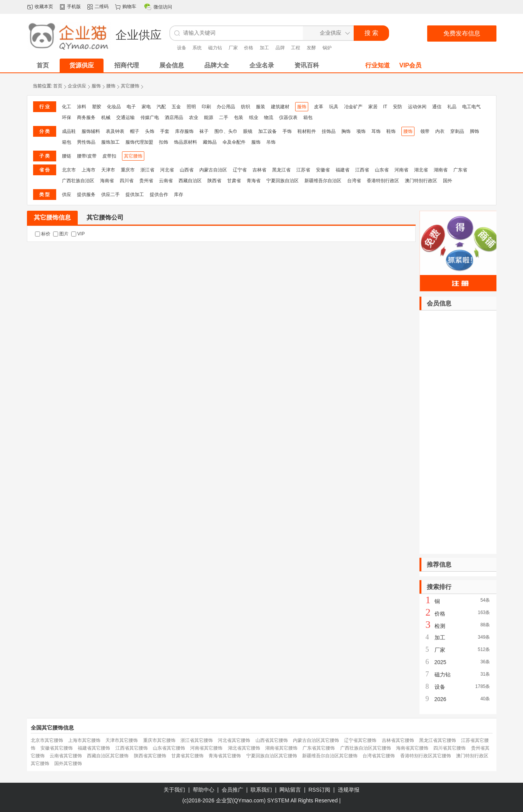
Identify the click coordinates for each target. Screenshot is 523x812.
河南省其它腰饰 (206, 748)
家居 (373, 107)
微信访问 (163, 7)
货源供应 (82, 65)
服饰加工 (110, 142)
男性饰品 (86, 142)
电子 (131, 107)
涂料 (82, 107)
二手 (224, 117)
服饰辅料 (91, 131)
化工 (67, 107)
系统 (197, 48)
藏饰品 (210, 142)
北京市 (69, 170)
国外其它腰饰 (68, 763)
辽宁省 (240, 170)
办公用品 (226, 107)
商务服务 (86, 117)
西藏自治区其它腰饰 (108, 756)
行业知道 (378, 65)
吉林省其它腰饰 (398, 740)
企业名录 (262, 65)
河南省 (401, 170)
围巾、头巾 (226, 131)
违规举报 (349, 790)
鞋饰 (391, 131)
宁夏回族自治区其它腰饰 (272, 756)
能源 (209, 117)
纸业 (254, 117)
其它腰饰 (130, 86)
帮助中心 (204, 790)
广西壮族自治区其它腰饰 (366, 748)
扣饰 (164, 142)
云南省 (166, 181)
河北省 (167, 170)
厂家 (233, 48)
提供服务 (86, 195)
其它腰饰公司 (105, 217)
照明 (191, 107)
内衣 (440, 131)
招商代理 (127, 65)
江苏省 (303, 170)
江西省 (362, 170)
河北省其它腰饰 (234, 740)
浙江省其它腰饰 (197, 740)
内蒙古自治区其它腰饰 (316, 740)
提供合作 (159, 195)
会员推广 (232, 790)
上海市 (89, 170)
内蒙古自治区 (213, 170)
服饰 (96, 86)
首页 (58, 86)
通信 (437, 107)
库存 (179, 195)
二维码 (102, 7)
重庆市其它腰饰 (159, 740)
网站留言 (290, 790)
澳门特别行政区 (421, 181)
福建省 (343, 170)
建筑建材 (280, 107)
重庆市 (128, 170)
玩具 (334, 107)
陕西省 (214, 181)
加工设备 (267, 131)
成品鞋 (69, 131)
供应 (67, 195)
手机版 (74, 7)
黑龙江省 (281, 170)
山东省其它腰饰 (169, 748)
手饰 (287, 131)
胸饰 (346, 131)
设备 (182, 48)
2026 (440, 699)
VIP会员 (411, 65)
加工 (264, 48)
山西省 (187, 170)
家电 (146, 107)
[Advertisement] (458, 432)
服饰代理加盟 (139, 142)
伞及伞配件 (234, 142)
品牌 (280, 48)
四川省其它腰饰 (449, 748)
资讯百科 (307, 65)
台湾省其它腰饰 (379, 756)
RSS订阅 (320, 790)
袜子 (204, 131)
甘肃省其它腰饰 (187, 756)
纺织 (246, 107)
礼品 (452, 107)
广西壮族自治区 (78, 181)
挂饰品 (329, 131)
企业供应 (77, 86)
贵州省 (146, 181)
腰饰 (111, 86)
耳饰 (376, 131)
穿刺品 (457, 131)
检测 (440, 626)
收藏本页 (44, 7)
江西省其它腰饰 (132, 748)
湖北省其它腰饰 (244, 748)
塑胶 (97, 107)
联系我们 (261, 790)
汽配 (161, 107)
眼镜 (248, 131)
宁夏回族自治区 (282, 181)
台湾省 (354, 181)
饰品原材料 (185, 142)
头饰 (150, 131)
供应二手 (110, 195)
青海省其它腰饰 (225, 756)
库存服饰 (184, 131)
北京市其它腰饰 (47, 740)
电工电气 (471, 107)
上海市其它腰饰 (84, 740)
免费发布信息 (462, 33)
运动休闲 (417, 107)
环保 (67, 117)
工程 (296, 48)
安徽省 (323, 170)
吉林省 (259, 170)
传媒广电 (150, 117)
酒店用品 (174, 117)
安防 (398, 107)
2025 (440, 662)
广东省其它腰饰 (319, 748)
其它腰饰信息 (52, 217)
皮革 (319, 107)
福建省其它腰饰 (94, 748)
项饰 (361, 131)
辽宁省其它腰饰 (360, 740)
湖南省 (441, 170)
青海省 (254, 181)
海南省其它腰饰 (412, 748)
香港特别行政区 (383, 181)
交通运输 (125, 117)
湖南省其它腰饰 (281, 748)
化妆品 (114, 107)
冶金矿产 (353, 107)
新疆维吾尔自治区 (323, 181)
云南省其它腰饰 (66, 756)
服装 (261, 107)
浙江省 (147, 170)
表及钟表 (115, 131)
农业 (194, 117)
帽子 (135, 131)
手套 (165, 131)
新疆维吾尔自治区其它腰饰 (330, 756)
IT (385, 107)
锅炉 (327, 48)
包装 (239, 117)
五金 (176, 107)
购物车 (129, 7)
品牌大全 (217, 65)
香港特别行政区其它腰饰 (426, 756)
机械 (106, 117)
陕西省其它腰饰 (150, 756)
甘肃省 (234, 181)
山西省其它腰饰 (272, 740)
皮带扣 (109, 156)
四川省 (127, 181)
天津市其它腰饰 (122, 740)
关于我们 (174, 790)
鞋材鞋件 (307, 131)
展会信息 (172, 65)
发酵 (311, 48)
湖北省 (421, 170)
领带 (425, 131)
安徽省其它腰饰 (57, 748)
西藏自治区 (190, 181)
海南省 (107, 181)
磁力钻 (215, 48)
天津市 (108, 170)
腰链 (67, 156)
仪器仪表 (288, 117)
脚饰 (475, 131)
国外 (448, 181)
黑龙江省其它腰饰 (438, 740)
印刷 (206, 107)
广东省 (460, 170)
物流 (269, 117)
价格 (249, 48)
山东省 (382, 170)
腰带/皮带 (87, 156)
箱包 (308, 117)
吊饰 (271, 142)
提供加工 (135, 195)
